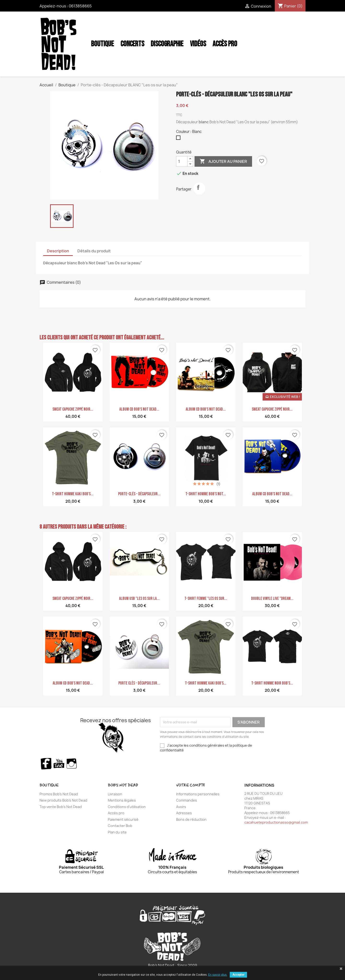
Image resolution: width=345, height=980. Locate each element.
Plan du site (117, 832)
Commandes (187, 800)
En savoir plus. (218, 975)
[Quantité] (182, 161)
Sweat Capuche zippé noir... (73, 409)
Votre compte (190, 785)
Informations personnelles (198, 794)
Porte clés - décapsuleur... (139, 683)
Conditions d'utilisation (127, 807)
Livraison (115, 794)
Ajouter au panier (223, 161)
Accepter (238, 975)
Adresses (184, 813)
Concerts (132, 44)
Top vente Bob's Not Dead (61, 807)
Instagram (72, 763)
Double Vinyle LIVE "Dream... (272, 599)
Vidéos (198, 44)
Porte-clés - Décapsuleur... (139, 494)
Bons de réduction (191, 819)
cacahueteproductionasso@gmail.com (276, 822)
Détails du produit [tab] (94, 251)
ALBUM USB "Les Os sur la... (139, 599)
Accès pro (116, 813)
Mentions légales (122, 800)
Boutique (102, 44)
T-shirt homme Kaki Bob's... (73, 494)
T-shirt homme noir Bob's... (272, 683)
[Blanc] (179, 139)
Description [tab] (58, 251)
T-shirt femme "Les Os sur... (206, 599)
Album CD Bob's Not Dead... (139, 409)
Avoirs (181, 807)
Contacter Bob (120, 826)
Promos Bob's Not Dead (59, 794)
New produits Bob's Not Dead (63, 800)
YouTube (59, 763)
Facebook (46, 763)
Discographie (167, 44)
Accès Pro (225, 44)
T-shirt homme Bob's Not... (206, 494)
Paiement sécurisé (123, 819)
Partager (199, 189)
